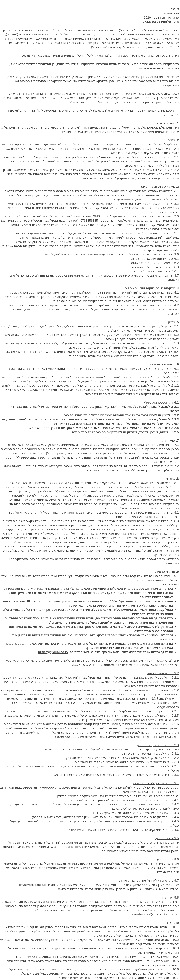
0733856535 (151, 22)
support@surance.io (73, 978)
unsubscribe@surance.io (149, 914)
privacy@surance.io (53, 652)
